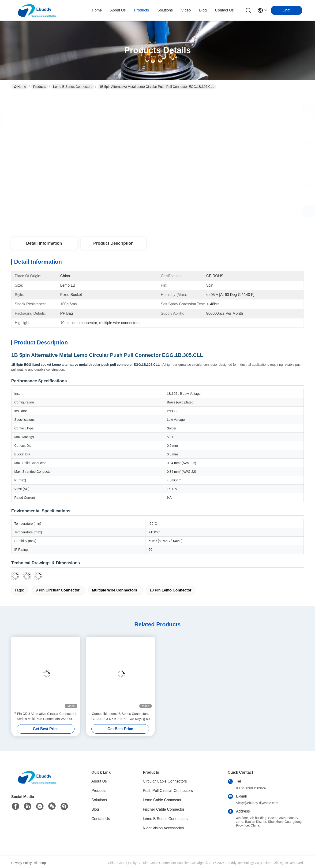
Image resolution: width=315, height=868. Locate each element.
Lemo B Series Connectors (73, 87)
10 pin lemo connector (171, 590)
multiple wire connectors (114, 590)
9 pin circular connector (58, 590)
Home (97, 10)
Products (39, 87)
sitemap (40, 863)
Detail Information (44, 243)
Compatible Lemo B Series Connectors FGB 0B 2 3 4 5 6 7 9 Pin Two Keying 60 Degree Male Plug (120, 717)
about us (118, 10)
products (141, 10)
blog (203, 10)
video (186, 10)
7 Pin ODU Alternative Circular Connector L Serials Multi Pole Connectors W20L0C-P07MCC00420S (46, 717)
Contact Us (101, 819)
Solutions (99, 800)
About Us (99, 781)
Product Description (113, 243)
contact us (224, 10)
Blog (95, 809)
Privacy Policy (21, 863)
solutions (165, 10)
